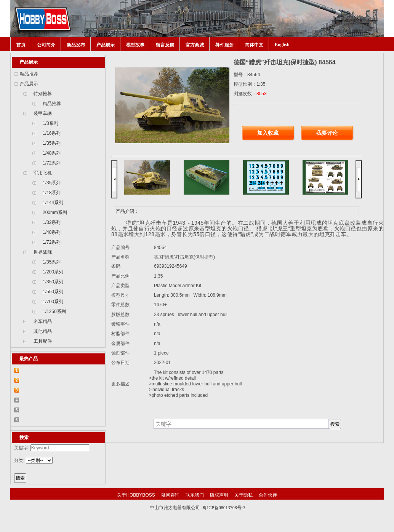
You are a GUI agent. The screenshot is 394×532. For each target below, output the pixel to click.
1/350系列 (53, 282)
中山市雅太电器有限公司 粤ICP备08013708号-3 (198, 508)
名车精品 (43, 321)
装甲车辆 (43, 113)
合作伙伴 (268, 495)
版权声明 (219, 495)
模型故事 (135, 45)
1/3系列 (50, 123)
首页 (21, 45)
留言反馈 (165, 45)
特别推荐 (43, 94)
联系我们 (195, 495)
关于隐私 (243, 495)
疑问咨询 (170, 495)
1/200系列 (53, 272)
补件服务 (224, 45)
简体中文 (254, 45)
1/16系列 (52, 133)
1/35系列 (52, 143)
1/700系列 (53, 302)
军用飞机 (43, 173)
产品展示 (106, 45)
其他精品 (43, 331)
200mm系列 (55, 212)
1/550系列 (53, 292)
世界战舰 (43, 252)
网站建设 (213, 515)
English (282, 45)
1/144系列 (53, 203)
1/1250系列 (54, 312)
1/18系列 (52, 193)
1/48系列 (52, 153)
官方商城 (195, 45)
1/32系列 (52, 222)
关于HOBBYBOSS (136, 495)
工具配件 (43, 341)
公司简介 (46, 45)
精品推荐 (29, 74)
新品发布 (76, 45)
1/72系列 (52, 163)
